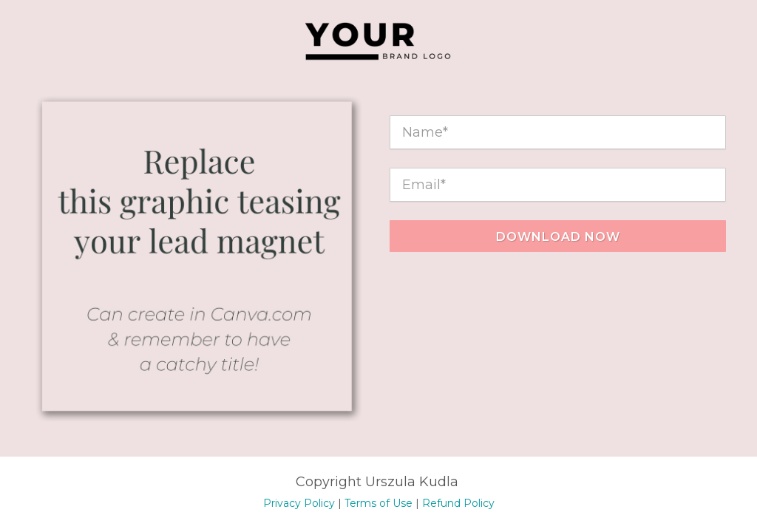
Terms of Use (378, 503)
